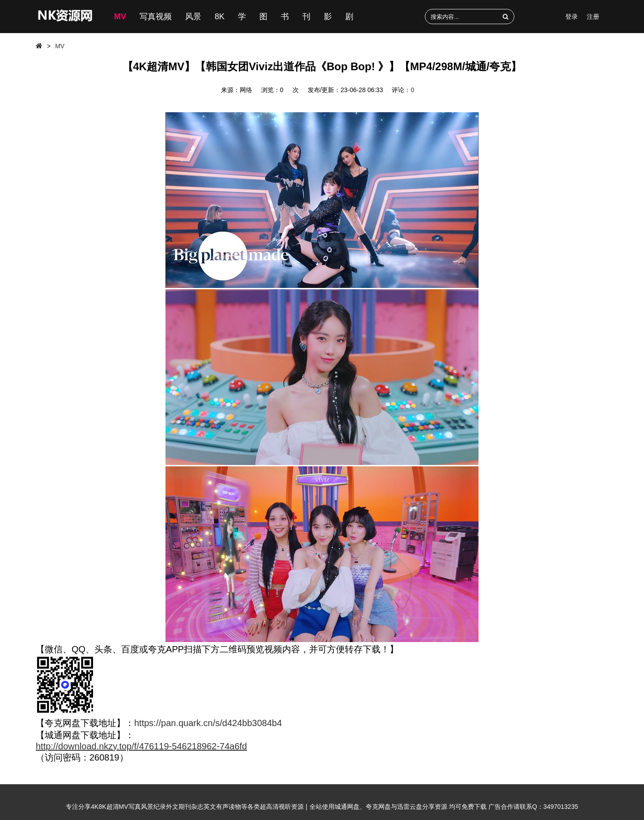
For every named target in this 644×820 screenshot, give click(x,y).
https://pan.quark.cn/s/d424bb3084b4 (208, 723)
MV (120, 17)
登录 (572, 17)
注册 (593, 17)
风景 (193, 17)
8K (220, 17)
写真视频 (156, 17)
